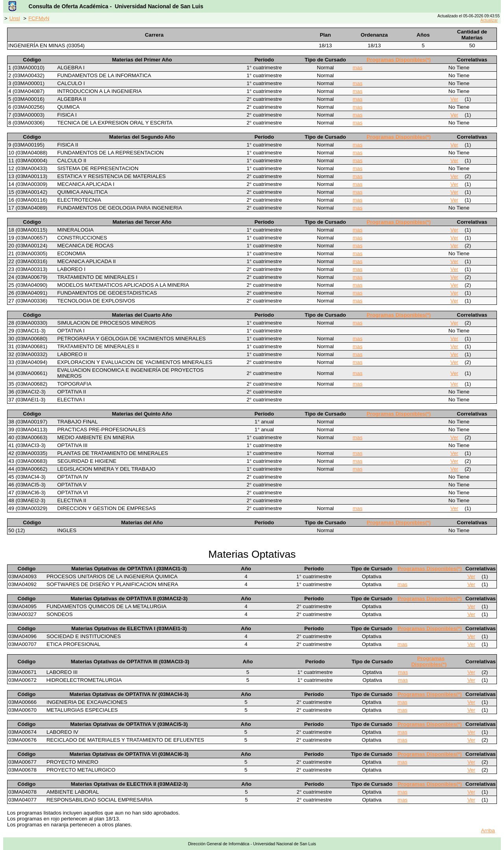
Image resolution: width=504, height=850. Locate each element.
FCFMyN (39, 18)
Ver (454, 99)
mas (357, 68)
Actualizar (489, 20)
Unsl (15, 18)
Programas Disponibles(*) (399, 60)
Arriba (488, 831)
